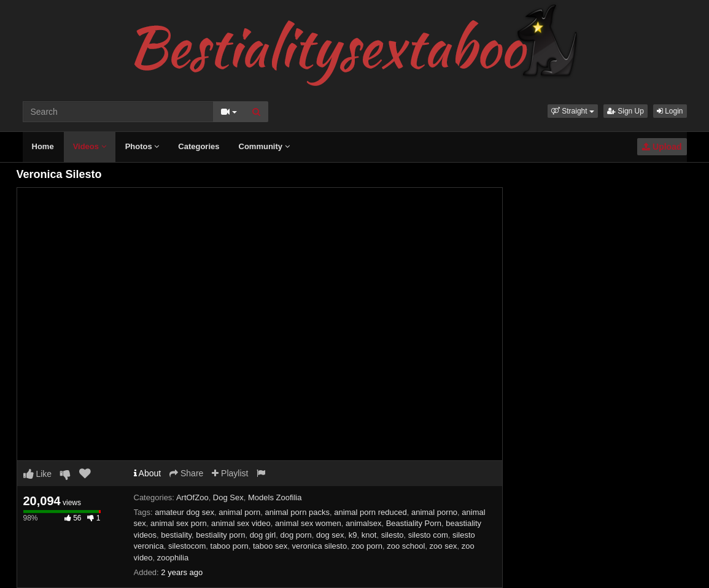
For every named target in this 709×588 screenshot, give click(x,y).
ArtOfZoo (192, 497)
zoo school (406, 546)
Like (38, 474)
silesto (393, 535)
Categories (199, 146)
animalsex (364, 523)
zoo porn (367, 546)
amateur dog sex (184, 512)
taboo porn (230, 546)
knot (369, 535)
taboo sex (270, 546)
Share (186, 473)
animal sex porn (179, 523)
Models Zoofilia (275, 497)
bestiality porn (220, 535)
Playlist (230, 473)
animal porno (434, 512)
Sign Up (626, 111)
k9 (353, 535)
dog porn (296, 535)
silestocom (187, 546)
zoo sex (444, 546)
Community (264, 146)
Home (43, 146)
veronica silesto (320, 546)
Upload (662, 147)
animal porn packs (297, 512)
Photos (142, 146)
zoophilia (173, 558)
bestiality (176, 535)
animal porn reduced (370, 512)
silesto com (428, 535)
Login (670, 111)
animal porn (239, 512)
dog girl (263, 535)
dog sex (330, 535)
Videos (90, 146)
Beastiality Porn (414, 523)
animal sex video (241, 523)
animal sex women (308, 523)
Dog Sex (228, 497)
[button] (573, 111)
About (148, 473)
